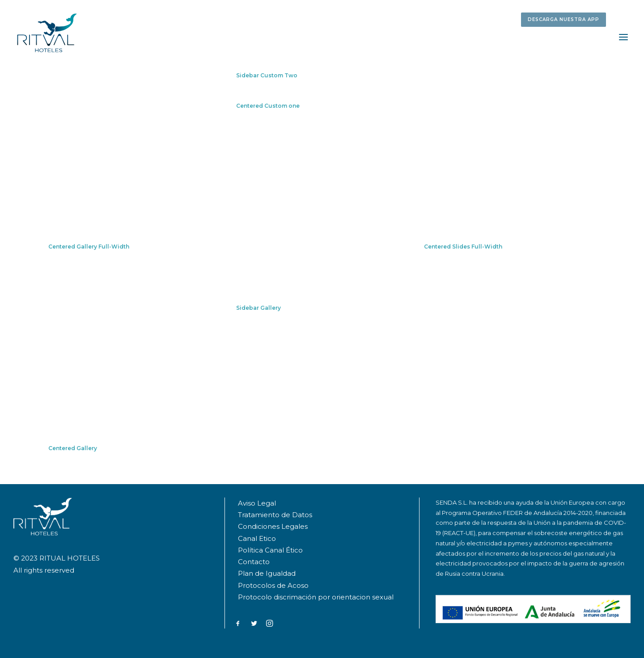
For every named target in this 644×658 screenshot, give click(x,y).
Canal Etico (257, 538)
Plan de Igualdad (267, 573)
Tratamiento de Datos (275, 515)
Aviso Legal (257, 503)
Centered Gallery (73, 448)
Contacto (254, 562)
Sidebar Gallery (258, 308)
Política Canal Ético (270, 550)
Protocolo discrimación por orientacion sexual (317, 597)
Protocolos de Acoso (273, 585)
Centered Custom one (268, 106)
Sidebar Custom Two (267, 75)
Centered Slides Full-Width (463, 247)
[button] (566, 19)
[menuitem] (566, 19)
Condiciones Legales (273, 526)
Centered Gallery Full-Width (89, 247)
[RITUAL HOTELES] (47, 33)
